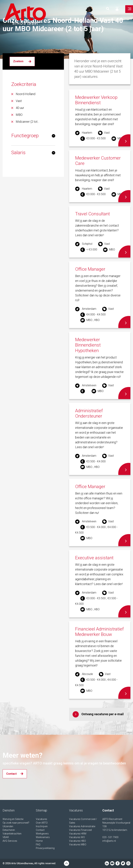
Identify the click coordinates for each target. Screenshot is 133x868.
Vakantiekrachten (12, 834)
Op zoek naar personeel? (16, 823)
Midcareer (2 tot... (27, 122)
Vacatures (41, 819)
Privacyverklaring (45, 848)
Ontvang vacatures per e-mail (103, 714)
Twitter (123, 863)
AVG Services (10, 841)
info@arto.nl (109, 841)
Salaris (18, 153)
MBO (19, 115)
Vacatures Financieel (80, 830)
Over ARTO (42, 823)
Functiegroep (25, 136)
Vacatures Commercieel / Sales (83, 821)
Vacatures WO (77, 837)
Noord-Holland (26, 94)
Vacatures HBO (77, 841)
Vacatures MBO (78, 844)
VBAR (6, 837)
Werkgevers (42, 834)
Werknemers (43, 837)
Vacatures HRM (78, 834)
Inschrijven (42, 826)
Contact (40, 830)
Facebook (118, 863)
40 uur (20, 108)
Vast (19, 101)
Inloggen (118, 9)
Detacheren (9, 830)
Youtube (112, 863)
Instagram (128, 863)
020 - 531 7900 (110, 837)
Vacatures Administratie (82, 826)
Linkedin (107, 863)
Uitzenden (8, 826)
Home (39, 841)
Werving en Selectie (13, 819)
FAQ (38, 844)
